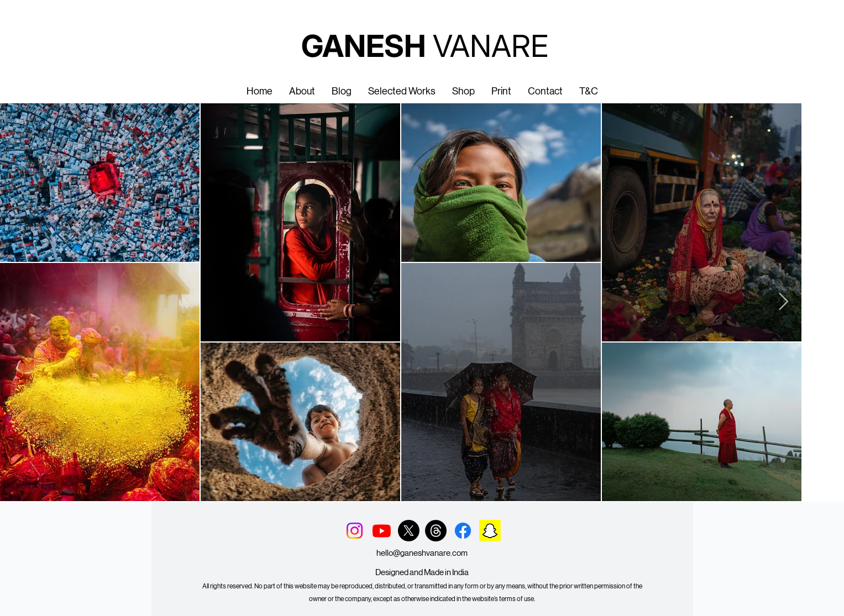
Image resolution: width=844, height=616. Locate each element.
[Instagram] (355, 531)
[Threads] (436, 531)
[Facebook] (463, 531)
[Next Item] (783, 302)
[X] (409, 531)
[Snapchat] (490, 531)
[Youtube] (382, 531)
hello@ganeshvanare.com (422, 553)
